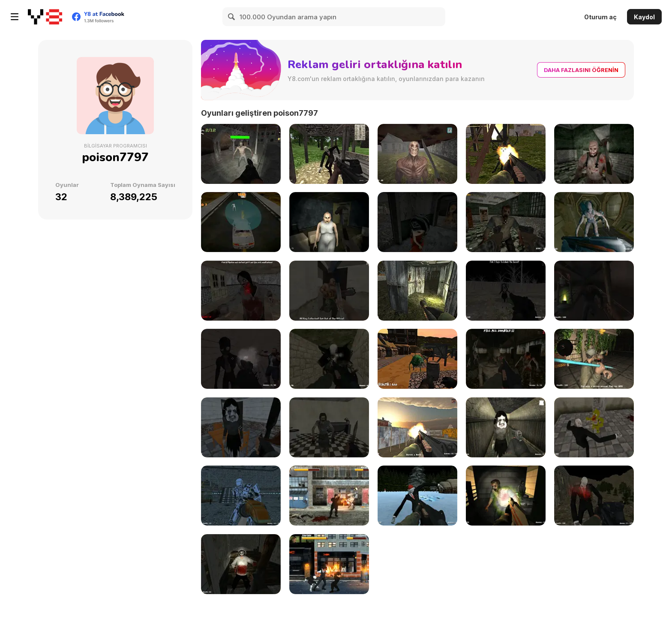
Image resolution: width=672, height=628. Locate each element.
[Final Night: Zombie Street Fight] (329, 496)
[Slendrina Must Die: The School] (241, 427)
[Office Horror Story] (329, 291)
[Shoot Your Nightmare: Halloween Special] (594, 496)
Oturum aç (600, 17)
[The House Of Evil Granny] (329, 222)
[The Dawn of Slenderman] (329, 154)
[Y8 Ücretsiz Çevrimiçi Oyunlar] (45, 17)
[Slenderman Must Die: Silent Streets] (417, 496)
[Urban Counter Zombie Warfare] (594, 359)
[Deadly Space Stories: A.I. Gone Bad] (241, 496)
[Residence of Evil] (329, 427)
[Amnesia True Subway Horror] (594, 291)
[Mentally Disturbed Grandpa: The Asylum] (594, 154)
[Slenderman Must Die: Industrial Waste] (506, 154)
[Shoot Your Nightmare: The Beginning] (417, 154)
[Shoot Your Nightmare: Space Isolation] (594, 222)
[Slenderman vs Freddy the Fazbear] (594, 427)
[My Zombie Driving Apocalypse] (241, 222)
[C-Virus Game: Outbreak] (506, 222)
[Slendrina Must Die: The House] (506, 427)
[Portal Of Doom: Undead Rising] (506, 496)
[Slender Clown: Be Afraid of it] (417, 291)
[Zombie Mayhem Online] (241, 154)
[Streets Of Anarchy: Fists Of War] (329, 564)
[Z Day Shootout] (506, 359)
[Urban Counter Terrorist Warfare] (417, 427)
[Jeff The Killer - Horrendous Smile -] (241, 564)
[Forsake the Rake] (241, 359)
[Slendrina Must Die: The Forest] (506, 291)
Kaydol (644, 17)
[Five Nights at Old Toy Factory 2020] (417, 222)
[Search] (232, 17)
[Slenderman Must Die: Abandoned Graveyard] (329, 359)
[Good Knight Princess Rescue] (417, 359)
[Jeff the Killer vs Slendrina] (241, 291)
